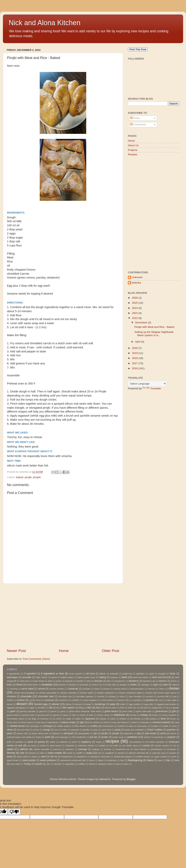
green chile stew (144, 711)
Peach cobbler (155, 730)
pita (139, 733)
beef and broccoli (161, 677)
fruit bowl (144, 708)
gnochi (53, 711)
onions (36, 730)
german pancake (28, 711)
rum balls (114, 746)
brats (9, 685)
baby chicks (41, 677)
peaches (171, 730)
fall (58, 708)
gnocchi (43, 711)
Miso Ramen (81, 726)
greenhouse (161, 711)
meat (177, 722)
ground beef (12, 715)
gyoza (56, 715)
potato (105, 737)
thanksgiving (135, 760)
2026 (135, 298)
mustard (121, 726)
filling (81, 708)
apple (152, 674)
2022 (135, 318)
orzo (56, 730)
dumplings (100, 704)
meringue (48, 726)
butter (134, 685)
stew (43, 757)
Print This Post (138, 49)
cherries (151, 689)
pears (10, 733)
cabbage (145, 685)
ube (48, 764)
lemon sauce (27, 722)
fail (51, 708)
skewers (32, 753)
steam (34, 757)
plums (173, 733)
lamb (163, 719)
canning (14, 689)
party (96, 730)
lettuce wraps (69, 722)
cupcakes (149, 700)
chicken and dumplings (24, 693)
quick (30, 742)
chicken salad (86, 693)
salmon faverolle (41, 749)
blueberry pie (149, 681)
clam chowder (135, 696)
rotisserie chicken (86, 746)
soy (100, 753)
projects (172, 737)
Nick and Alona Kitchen (45, 23)
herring (133, 715)
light (82, 722)
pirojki (28, 477)
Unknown (137, 277)
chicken (174, 688)
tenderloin (112, 760)
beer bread (39, 681)
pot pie (93, 737)
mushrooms (108, 726)
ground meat (28, 715)
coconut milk (163, 696)
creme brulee (107, 700)
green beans (111, 711)
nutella (165, 726)
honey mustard (169, 715)
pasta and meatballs (134, 730)
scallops (96, 749)
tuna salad (15, 764)
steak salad (22, 757)
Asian (172, 674)
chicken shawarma (106, 693)
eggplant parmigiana (16, 708)
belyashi (69, 681)
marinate (145, 722)
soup (89, 753)
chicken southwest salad (130, 693)
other (65, 730)
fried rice (132, 708)
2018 (135, 358)
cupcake (137, 700)
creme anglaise (90, 700)
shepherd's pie (123, 749)
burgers (123, 685)
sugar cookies (161, 757)
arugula (162, 674)
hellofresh (119, 715)
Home (64, 651)
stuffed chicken (143, 757)
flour (98, 708)
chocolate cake (46, 696)
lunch (106, 722)
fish (89, 708)
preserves (159, 737)
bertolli (80, 681)
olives (10, 730)
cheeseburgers (137, 689)
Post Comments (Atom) (36, 659)
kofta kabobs (151, 719)
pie (95, 733)
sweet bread (12, 760)
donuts (78, 704)
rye (174, 746)
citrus (122, 696)
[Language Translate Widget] (147, 384)
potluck (147, 737)
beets (59, 681)
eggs (32, 708)
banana (114, 677)
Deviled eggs (41, 704)
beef (124, 677)
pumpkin (19, 742)
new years (142, 726)
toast (160, 760)
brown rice (97, 685)
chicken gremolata (48, 693)
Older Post (111, 651)
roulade (102, 746)
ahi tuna (90, 674)
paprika (86, 730)
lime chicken (94, 722)
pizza (163, 733)
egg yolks (149, 704)
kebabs (123, 719)
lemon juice (12, 722)
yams (126, 764)
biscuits (98, 681)
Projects (133, 150)
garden (176, 708)
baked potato (67, 677)
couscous (50, 700)
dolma (68, 704)
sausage (83, 749)
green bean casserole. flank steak (85, 711)
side (22, 753)
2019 (135, 353)
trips (168, 760)
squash (173, 753)
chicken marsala (68, 693)
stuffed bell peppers (123, 757)
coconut (149, 696)
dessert (22, 704)
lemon (173, 719)
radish (52, 742)
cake (165, 685)
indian (68, 719)
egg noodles (135, 704)
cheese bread (120, 689)
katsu (113, 719)
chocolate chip (65, 696)
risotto (43, 746)
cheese (106, 689)
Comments (138, 124)
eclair (123, 704)
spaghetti (109, 753)
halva (65, 715)
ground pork (44, 715)
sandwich (69, 749)
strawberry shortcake (100, 757)
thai (122, 760)
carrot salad (27, 689)
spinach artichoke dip (139, 753)
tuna (177, 760)
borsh (173, 681)
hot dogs (32, 719)
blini (109, 681)
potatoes (132, 737)
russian (146, 746)
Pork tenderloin (79, 737)
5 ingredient (30, 674)
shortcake (171, 749)
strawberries (67, 757)
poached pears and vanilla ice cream (24, 737)
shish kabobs (140, 749)
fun (167, 708)
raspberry (86, 742)
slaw (42, 753)
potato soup (118, 737)
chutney (112, 696)
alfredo (103, 674)
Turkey (27, 764)
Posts (135, 118)
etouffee (42, 708)
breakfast (47, 685)
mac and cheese (120, 722)
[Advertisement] (63, 616)
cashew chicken (57, 689)
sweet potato (29, 760)
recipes (112, 741)
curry (161, 700)
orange (47, 730)
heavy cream (104, 715)
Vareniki (57, 764)
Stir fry (54, 757)
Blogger (131, 779)
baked (20, 477)
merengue (34, 726)
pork (48, 737)
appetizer (140, 674)
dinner (56, 704)
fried (122, 708)
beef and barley (141, 677)
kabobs (103, 719)
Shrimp (11, 753)
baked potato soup (86, 677)
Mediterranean (18, 726)
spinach (121, 753)
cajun (156, 685)
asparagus (12, 677)
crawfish (75, 700)
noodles (154, 726)
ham (74, 715)
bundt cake (111, 685)
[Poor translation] (14, 812)
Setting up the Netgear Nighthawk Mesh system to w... (154, 334)
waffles (82, 764)
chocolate (26, 696)
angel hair (127, 674)
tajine (101, 760)
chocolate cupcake (84, 696)
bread (19, 685)
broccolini (84, 685)
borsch (163, 681)
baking (102, 677)
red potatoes (135, 742)
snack (70, 753)
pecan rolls (22, 733)
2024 (135, 308)
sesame (108, 749)
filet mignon (69, 708)
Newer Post (16, 651)
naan (131, 726)
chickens (11, 696)
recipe (99, 742)
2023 (135, 313)
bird (89, 681)
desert (10, 704)
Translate (152, 388)
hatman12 (105, 779)
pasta (118, 730)
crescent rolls (123, 700)
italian (78, 719)
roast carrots (56, 746)
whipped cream (105, 764)
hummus (44, 719)
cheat (96, 689)
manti (134, 722)
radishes (63, 742)
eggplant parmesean (167, 704)
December (141, 323)
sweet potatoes (48, 760)
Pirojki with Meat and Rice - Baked (154, 327)
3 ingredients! (13, 674)
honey (155, 715)
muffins (94, 726)
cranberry (63, 700)
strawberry (82, 757)
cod (174, 696)
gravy (63, 711)
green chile (127, 711)
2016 (135, 368)
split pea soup (159, 753)
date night (171, 700)
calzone (176, 685)
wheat (92, 764)
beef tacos (25, 681)
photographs (84, 733)
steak (10, 757)
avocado (27, 677)
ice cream (57, 719)
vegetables (70, 764)
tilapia (150, 760)
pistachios (128, 733)
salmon (24, 749)
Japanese (90, 719)
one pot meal (23, 730)
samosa (57, 749)
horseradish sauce (15, 719)
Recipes (133, 154)
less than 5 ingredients (47, 722)
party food (106, 730)
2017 (135, 363)
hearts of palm (87, 715)
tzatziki (39, 764)
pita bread (151, 733)
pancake (75, 730)
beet (50, 681)
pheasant (69, 733)
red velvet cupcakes (155, 742)
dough (88, 704)
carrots (41, 689)
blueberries (120, 681)
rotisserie (70, 746)
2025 (135, 303)
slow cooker (55, 753)
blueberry (134, 681)
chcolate (86, 689)
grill (174, 711)
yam (118, 764)
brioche (62, 685)
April (138, 342)
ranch (74, 742)
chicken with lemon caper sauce (161, 693)
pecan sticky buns (40, 733)
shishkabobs (157, 749)
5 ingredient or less (53, 674)
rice (20, 745)
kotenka (136, 283)
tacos (92, 760)
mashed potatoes (161, 722)
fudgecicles (157, 708)
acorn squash (75, 674)
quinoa (41, 742)
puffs (9, 742)
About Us (133, 145)
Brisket (73, 685)
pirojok (37, 477)
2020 (135, 348)
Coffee (10, 700)
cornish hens (35, 700)
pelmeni (56, 733)
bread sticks (32, 685)
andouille (114, 674)
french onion (111, 708)
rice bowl (31, 746)
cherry (162, 689)
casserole (73, 689)
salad (10, 749)
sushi (174, 757)
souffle (79, 753)
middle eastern (64, 726)
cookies (21, 700)
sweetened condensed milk (73, 760)
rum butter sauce (130, 746)
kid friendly (135, 719)
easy (113, 704)
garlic (13, 711)
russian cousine (162, 746)
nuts (174, 726)
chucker (101, 696)
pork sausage (62, 737)
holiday (144, 715)
